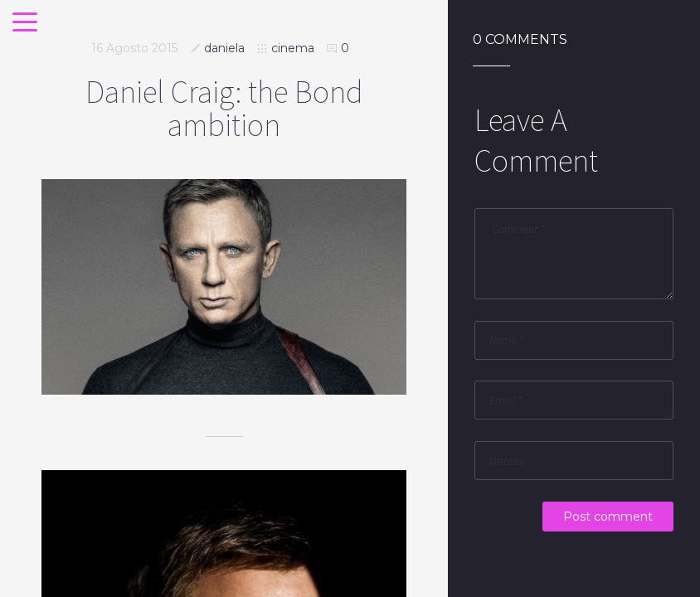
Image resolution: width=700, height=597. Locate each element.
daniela (224, 48)
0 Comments (520, 40)
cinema (293, 48)
